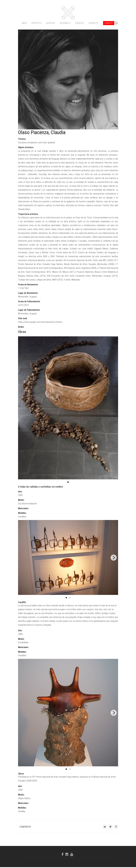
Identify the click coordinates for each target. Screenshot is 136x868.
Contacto (93, 23)
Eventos (80, 23)
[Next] (114, 559)
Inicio (24, 23)
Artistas (51, 23)
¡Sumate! (109, 23)
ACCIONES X (65, 23)
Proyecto (36, 23)
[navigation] (68, 23)
